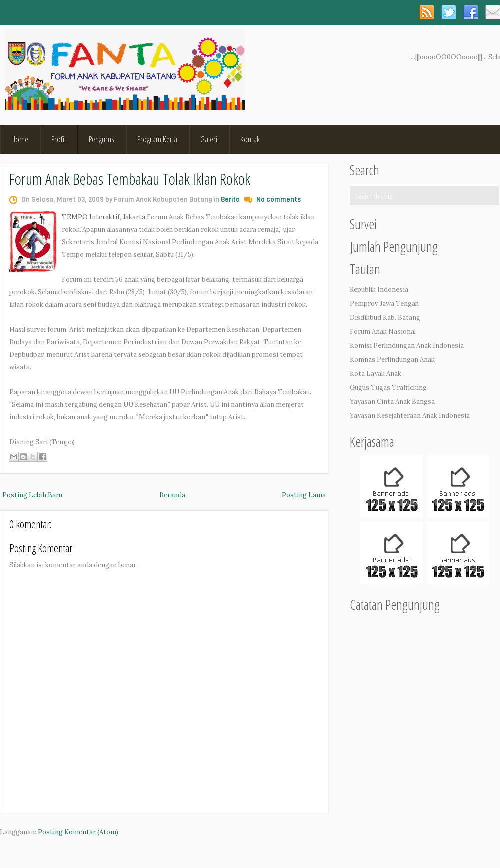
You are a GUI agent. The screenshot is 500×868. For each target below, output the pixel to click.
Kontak (250, 139)
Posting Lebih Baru (32, 495)
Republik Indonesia (379, 290)
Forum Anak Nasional (383, 332)
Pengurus (102, 139)
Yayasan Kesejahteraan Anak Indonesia (410, 416)
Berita (230, 200)
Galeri (209, 139)
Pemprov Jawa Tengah (384, 304)
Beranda (172, 495)
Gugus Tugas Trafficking (388, 388)
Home (20, 139)
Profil (59, 139)
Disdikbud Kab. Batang (385, 318)
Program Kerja (157, 139)
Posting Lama (304, 495)
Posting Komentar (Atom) (78, 832)
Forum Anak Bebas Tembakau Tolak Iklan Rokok (130, 179)
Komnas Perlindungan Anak (392, 360)
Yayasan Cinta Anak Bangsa (392, 402)
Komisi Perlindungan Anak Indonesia (407, 346)
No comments (279, 200)
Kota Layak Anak (376, 374)
